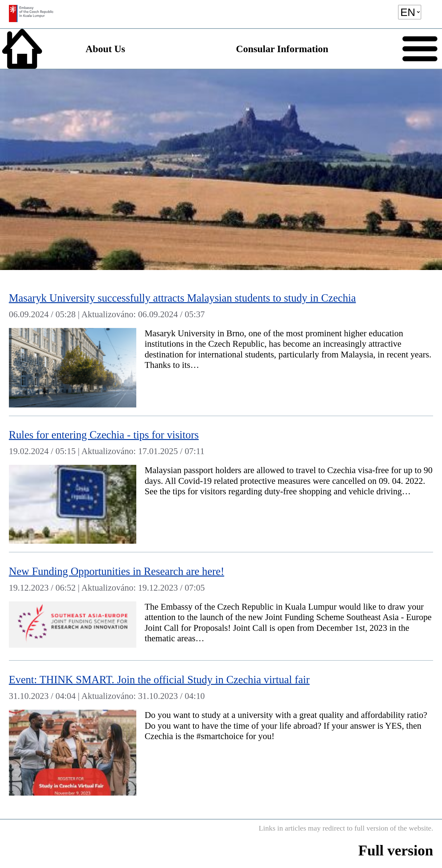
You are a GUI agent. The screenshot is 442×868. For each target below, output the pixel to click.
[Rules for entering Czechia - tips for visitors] (221, 484)
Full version (396, 850)
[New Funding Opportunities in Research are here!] (221, 606)
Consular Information (282, 49)
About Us (105, 49)
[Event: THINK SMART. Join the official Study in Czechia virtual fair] (221, 732)
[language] (410, 12)
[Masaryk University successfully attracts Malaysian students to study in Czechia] (221, 347)
